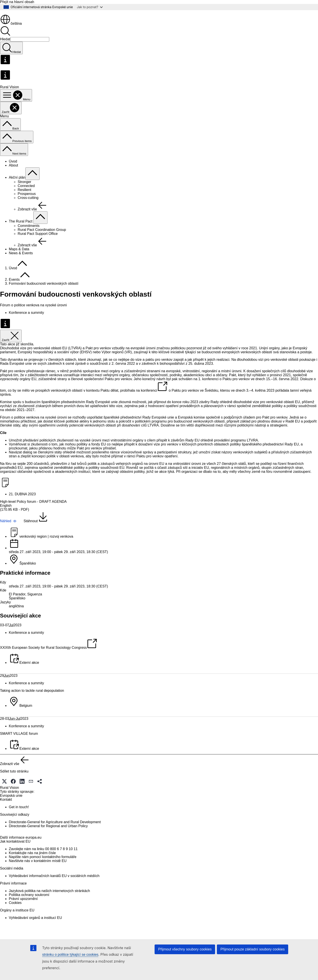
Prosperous (27, 201)
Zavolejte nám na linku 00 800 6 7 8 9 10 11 (43, 864)
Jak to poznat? (90, 7)
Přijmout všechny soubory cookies (185, 949)
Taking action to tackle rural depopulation (32, 698)
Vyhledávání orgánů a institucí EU (35, 933)
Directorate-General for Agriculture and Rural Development (55, 829)
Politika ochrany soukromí (29, 910)
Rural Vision (9, 795)
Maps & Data (19, 257)
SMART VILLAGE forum (19, 741)
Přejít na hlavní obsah (17, 2)
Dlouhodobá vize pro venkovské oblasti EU (34, 356)
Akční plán (17, 185)
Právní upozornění (23, 914)
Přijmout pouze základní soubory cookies (253, 949)
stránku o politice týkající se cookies (70, 955)
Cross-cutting (28, 205)
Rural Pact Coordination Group (42, 237)
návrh (161, 386)
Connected (26, 193)
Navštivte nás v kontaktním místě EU (38, 876)
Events (14, 287)
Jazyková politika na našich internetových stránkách (49, 906)
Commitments (29, 233)
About (13, 173)
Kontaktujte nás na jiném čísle (32, 868)
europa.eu (34, 852)
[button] (8, 529)
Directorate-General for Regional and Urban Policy (48, 833)
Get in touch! (19, 814)
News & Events (21, 261)
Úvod (13, 169)
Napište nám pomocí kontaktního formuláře (43, 872)
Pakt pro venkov (98, 356)
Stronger (24, 189)
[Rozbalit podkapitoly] (32, 181)
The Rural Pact (21, 229)
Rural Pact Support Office (38, 241)
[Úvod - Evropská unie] (19, 20)
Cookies (15, 918)
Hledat (5, 47)
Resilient (24, 197)
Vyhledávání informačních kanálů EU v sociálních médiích (54, 891)
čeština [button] (11, 31)
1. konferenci (208, 386)
